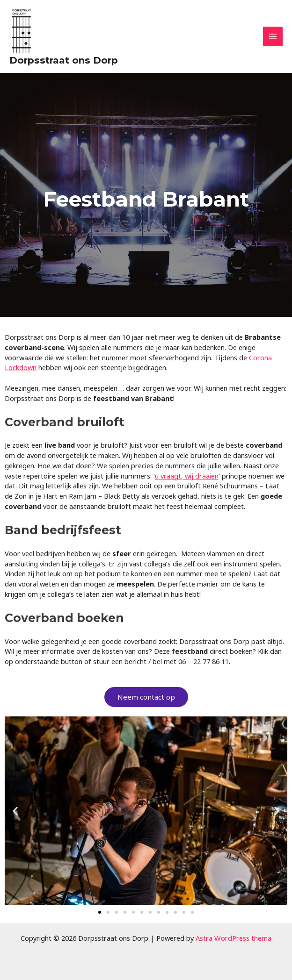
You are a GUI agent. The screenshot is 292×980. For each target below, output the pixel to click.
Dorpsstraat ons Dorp (64, 60)
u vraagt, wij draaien (187, 476)
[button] (15, 811)
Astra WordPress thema (234, 938)
